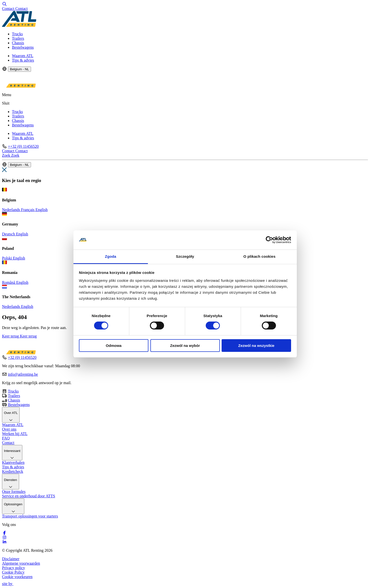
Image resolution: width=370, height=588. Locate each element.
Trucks (17, 34)
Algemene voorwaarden (21, 563)
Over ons (9, 429)
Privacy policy (14, 568)
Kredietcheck (13, 471)
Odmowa (114, 346)
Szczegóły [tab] (185, 256)
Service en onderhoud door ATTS (29, 496)
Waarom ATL (23, 56)
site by (10, 584)
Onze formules (14, 492)
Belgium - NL (19, 69)
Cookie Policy (13, 572)
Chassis (18, 43)
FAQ (6, 438)
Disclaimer (11, 559)
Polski (7, 258)
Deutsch (9, 234)
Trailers (18, 38)
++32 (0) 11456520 (23, 146)
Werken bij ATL (15, 434)
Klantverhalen (13, 462)
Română (9, 282)
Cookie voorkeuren (17, 577)
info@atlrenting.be (23, 374)
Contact (8, 443)
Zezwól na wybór (185, 346)
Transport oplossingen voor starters (30, 516)
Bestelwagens (23, 47)
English (42, 210)
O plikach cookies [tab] (259, 256)
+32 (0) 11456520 (22, 357)
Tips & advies (23, 60)
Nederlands (12, 210)
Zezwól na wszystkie (256, 346)
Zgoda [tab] (111, 256)
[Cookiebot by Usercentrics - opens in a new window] (269, 240)
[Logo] (19, 25)
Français (28, 210)
